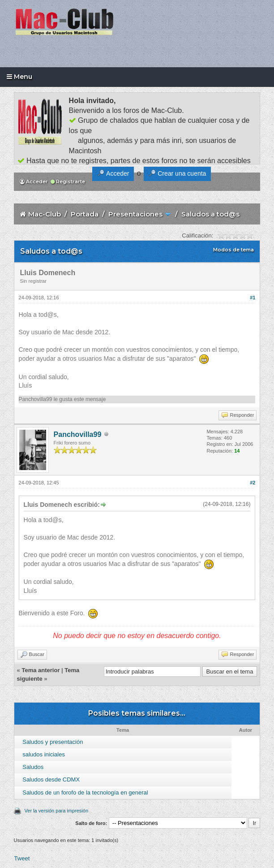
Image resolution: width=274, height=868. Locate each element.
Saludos (33, 767)
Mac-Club (45, 214)
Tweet (22, 858)
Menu (19, 77)
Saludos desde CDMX (51, 779)
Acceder (34, 181)
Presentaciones (135, 214)
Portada (85, 214)
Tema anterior (41, 670)
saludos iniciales (44, 754)
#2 (253, 483)
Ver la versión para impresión (56, 811)
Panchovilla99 (36, 399)
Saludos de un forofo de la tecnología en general (85, 792)
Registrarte (68, 181)
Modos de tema (233, 250)
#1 (253, 298)
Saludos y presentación (53, 742)
